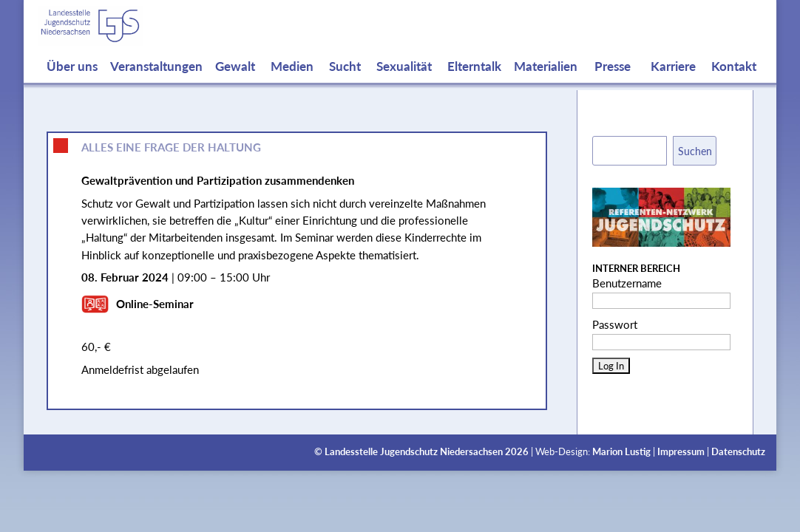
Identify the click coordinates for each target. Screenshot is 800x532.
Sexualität (404, 81)
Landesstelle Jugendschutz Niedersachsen (414, 452)
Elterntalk (474, 81)
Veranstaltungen (156, 81)
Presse (613, 81)
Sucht (345, 81)
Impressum (681, 452)
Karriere (673, 81)
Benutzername (627, 283)
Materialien (546, 81)
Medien (292, 81)
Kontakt (734, 81)
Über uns (72, 81)
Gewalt (235, 81)
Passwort (615, 324)
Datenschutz (738, 452)
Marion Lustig (621, 452)
